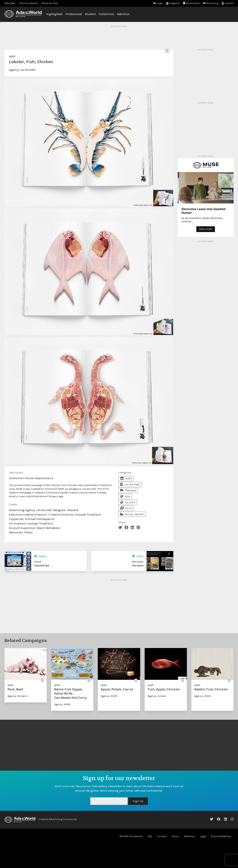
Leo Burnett (28, 70)
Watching (211, 3)
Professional (74, 14)
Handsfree (42, 565)
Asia (125, 496)
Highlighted (54, 14)
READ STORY (206, 229)
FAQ (150, 836)
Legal (203, 836)
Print (126, 508)
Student (90, 14)
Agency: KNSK (62, 704)
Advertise (189, 836)
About (175, 836)
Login (158, 3)
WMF (12, 56)
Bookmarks (192, 3)
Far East (128, 502)
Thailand (128, 490)
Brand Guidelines (221, 836)
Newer (41, 556)
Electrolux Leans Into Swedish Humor (204, 211)
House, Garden (132, 514)
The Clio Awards (29, 3)
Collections (106, 14)
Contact (162, 836)
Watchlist (123, 14)
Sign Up (138, 801)
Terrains (138, 565)
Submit (227, 3)
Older (138, 556)
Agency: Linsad (157, 696)
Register (173, 3)
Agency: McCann (17, 696)
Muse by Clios (50, 3)
